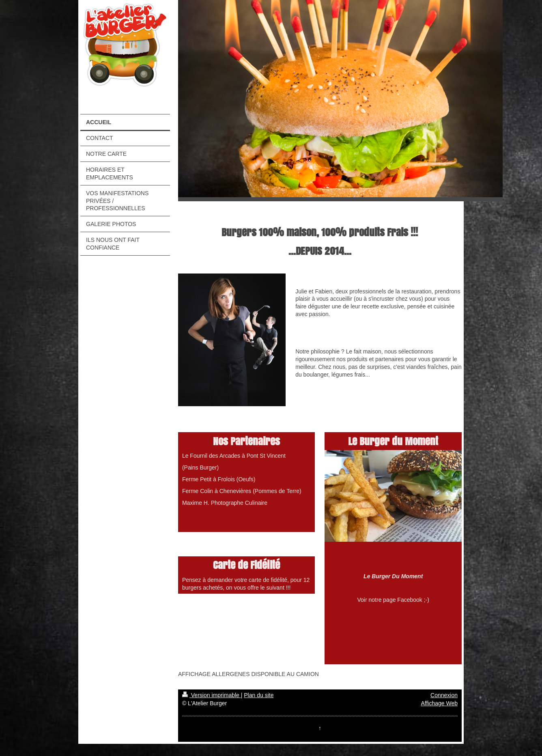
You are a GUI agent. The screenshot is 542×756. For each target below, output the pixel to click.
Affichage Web (439, 703)
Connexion (444, 695)
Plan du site (259, 695)
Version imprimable (212, 695)
